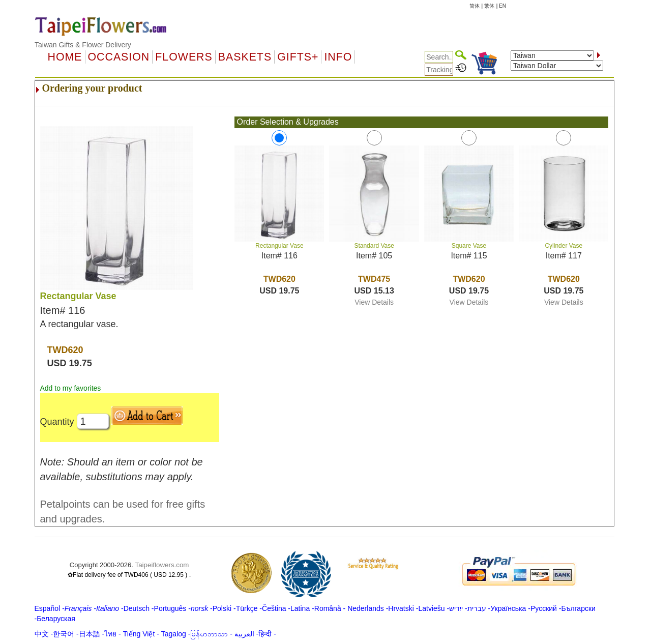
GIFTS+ (298, 57)
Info (338, 57)
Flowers (184, 57)
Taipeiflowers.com (162, 565)
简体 (475, 6)
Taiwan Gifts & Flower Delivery (83, 45)
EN (502, 6)
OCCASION (119, 57)
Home (65, 57)
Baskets (245, 57)
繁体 (489, 6)
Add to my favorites (71, 388)
